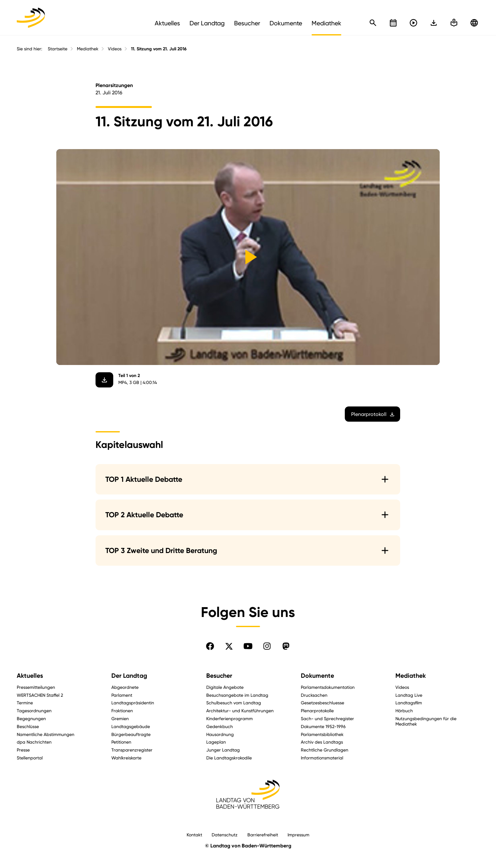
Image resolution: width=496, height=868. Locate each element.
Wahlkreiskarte (126, 758)
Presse (23, 750)
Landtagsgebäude (131, 726)
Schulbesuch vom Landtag (234, 703)
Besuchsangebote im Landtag (237, 695)
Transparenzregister (132, 750)
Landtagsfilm (409, 703)
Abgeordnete (125, 687)
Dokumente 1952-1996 (323, 726)
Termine (25, 703)
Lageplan (216, 742)
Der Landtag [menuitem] (207, 23)
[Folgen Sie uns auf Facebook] (210, 646)
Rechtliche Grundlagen (325, 750)
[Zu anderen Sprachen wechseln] (474, 23)
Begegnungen (31, 718)
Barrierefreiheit (263, 835)
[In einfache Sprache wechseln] (434, 23)
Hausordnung (220, 734)
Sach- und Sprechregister (327, 718)
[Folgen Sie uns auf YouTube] (248, 646)
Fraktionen (122, 711)
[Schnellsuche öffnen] (373, 23)
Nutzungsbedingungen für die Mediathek (426, 721)
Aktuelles (30, 676)
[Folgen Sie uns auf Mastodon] (286, 646)
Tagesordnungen (34, 711)
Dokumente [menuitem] (286, 23)
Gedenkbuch (220, 726)
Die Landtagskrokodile (229, 758)
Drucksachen (314, 695)
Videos (115, 49)
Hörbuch (404, 711)
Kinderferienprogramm (229, 718)
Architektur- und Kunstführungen (240, 711)
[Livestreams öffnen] (413, 23)
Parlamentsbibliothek (322, 734)
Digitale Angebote (225, 687)
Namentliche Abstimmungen (46, 734)
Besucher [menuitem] (247, 23)
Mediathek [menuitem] (326, 23)
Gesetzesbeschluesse (322, 703)
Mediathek (88, 49)
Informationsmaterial (322, 758)
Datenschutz (225, 835)
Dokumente (317, 676)
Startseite (58, 49)
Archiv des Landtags (322, 742)
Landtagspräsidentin (133, 703)
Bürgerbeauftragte (131, 734)
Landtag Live (409, 695)
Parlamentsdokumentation (328, 687)
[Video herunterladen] (105, 380)
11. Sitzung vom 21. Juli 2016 (159, 49)
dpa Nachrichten (34, 742)
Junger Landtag (223, 750)
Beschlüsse (28, 726)
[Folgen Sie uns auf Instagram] (267, 646)
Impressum (298, 835)
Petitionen (121, 742)
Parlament (122, 695)
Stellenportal (30, 758)
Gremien (120, 718)
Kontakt (194, 835)
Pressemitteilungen (36, 687)
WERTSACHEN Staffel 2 (40, 695)
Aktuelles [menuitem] (167, 23)
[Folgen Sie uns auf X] (229, 646)
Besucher (219, 676)
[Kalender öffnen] (393, 23)
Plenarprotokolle (317, 711)
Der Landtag (129, 676)
